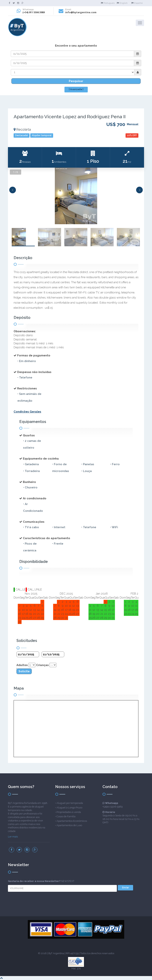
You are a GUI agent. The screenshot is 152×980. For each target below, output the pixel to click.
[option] (76, 196)
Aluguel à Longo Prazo (69, 808)
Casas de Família (66, 816)
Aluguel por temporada (70, 803)
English (122, 3)
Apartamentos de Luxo (69, 825)
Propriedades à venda (69, 812)
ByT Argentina (56, 953)
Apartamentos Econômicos (72, 821)
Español (137, 3)
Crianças (42, 665)
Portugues (108, 3)
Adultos (22, 665)
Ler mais (13, 837)
